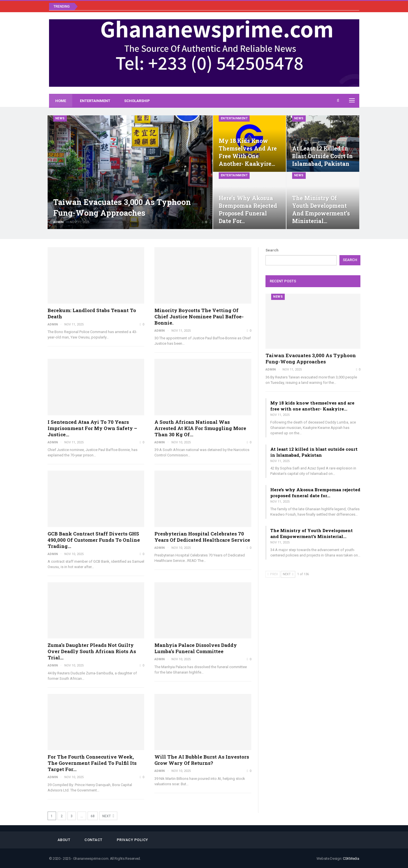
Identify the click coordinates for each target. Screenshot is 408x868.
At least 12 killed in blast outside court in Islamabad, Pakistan (322, 156)
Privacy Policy (132, 840)
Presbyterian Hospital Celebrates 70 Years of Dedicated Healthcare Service (202, 537)
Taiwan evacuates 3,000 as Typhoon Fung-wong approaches (311, 358)
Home (61, 101)
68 (93, 816)
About (64, 840)
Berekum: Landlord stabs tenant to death (92, 313)
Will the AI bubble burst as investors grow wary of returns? (202, 760)
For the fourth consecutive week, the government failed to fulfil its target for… (92, 763)
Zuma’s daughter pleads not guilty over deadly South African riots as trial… (92, 651)
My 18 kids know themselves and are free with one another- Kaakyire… (312, 406)
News (60, 118)
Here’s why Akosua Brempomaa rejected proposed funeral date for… (315, 493)
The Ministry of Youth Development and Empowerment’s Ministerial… (312, 533)
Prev (273, 574)
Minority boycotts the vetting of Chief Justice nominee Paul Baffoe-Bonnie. (199, 316)
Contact (93, 840)
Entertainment (95, 101)
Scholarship (137, 101)
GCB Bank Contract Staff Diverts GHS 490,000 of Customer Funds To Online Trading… (94, 540)
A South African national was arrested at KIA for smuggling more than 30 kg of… (200, 428)
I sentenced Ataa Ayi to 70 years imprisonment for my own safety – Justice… (92, 428)
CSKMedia (351, 859)
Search (272, 250)
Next (108, 816)
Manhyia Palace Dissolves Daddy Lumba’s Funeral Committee (196, 648)
